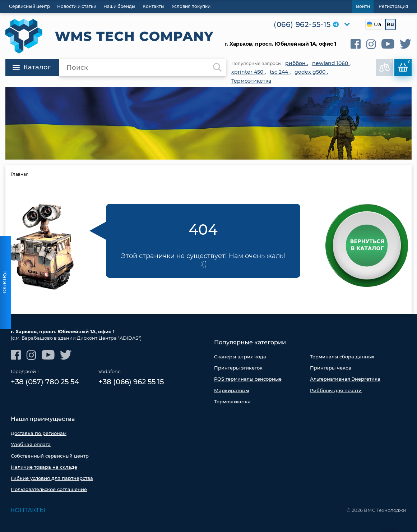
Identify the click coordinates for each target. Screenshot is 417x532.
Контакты (28, 510)
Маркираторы (231, 390)
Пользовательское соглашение (49, 489)
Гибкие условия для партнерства (52, 478)
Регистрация (393, 6)
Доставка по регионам (39, 433)
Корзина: (404, 66)
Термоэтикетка (232, 402)
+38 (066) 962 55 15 (131, 382)
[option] (208, 123)
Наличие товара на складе (44, 467)
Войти (363, 6)
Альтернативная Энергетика (345, 379)
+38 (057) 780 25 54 (45, 382)
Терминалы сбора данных (342, 357)
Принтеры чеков (331, 368)
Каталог (32, 67)
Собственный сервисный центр (50, 456)
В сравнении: (386, 66)
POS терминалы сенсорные (248, 379)
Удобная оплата (31, 444)
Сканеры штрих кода (240, 357)
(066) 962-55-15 (302, 24)
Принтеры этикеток (238, 368)
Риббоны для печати (336, 390)
